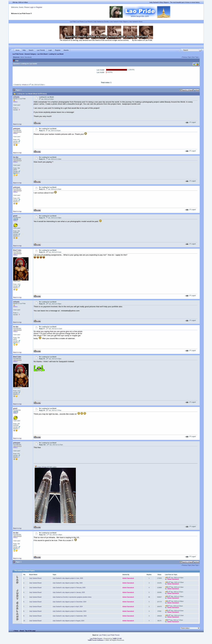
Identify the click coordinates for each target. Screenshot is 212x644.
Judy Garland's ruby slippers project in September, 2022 (70, 616)
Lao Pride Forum (18, 54)
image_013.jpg (40, 467)
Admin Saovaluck (26, 57)
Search (31, 50)
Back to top (17, 124)
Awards (66, 50)
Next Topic (195, 57)
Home (17, 50)
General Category (30, 54)
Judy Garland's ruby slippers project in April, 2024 (68, 607)
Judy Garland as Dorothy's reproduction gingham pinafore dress (72, 597)
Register (39, 7)
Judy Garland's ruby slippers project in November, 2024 (69, 611)
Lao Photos (80, 22)
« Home (16, 631)
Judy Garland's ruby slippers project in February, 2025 (69, 588)
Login (32, 7)
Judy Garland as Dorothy (101, 22)
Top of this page (30, 631)
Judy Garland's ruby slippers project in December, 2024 (69, 602)
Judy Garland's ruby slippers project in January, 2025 (69, 592)
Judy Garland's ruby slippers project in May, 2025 (68, 583)
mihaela (24, 85)
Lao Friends (41, 50)
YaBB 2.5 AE (117, 639)
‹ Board (22, 631)
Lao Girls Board (42, 54)
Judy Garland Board (35, 578)
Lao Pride (73, 22)
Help (24, 50)
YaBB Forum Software (96, 640)
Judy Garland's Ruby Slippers (119, 22)
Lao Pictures (89, 22)
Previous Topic (187, 57)
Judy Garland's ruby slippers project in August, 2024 (68, 621)
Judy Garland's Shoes (136, 22)
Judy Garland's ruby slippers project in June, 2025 (68, 578)
